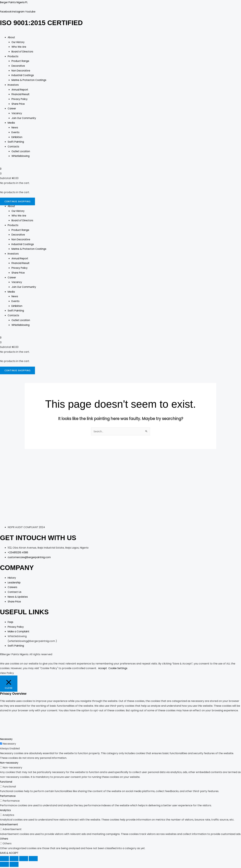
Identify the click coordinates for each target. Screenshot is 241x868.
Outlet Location (21, 152)
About (11, 38)
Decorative (19, 66)
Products (13, 57)
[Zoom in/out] (4, 860)
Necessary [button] (7, 740)
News (15, 128)
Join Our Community (24, 118)
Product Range (21, 61)
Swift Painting (16, 142)
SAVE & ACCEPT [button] (10, 854)
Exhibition (17, 137)
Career (12, 109)
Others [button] (4, 840)
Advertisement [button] (9, 826)
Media (11, 123)
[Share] (24, 860)
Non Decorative (21, 71)
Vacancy (17, 114)
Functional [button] (7, 783)
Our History (19, 42)
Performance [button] (8, 797)
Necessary (9, 745)
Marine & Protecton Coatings (30, 81)
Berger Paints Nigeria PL (15, 2)
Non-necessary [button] (10, 764)
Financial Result (21, 95)
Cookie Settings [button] (119, 670)
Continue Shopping (18, 202)
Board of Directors (23, 52)
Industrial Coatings (23, 76)
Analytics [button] (6, 811)
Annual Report (21, 90)
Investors (13, 85)
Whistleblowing (21, 156)
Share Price (19, 104)
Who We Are (19, 47)
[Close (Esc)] (33, 860)
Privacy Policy (20, 100)
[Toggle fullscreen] (14, 860)
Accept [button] (103, 670)
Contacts (14, 147)
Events (16, 133)
